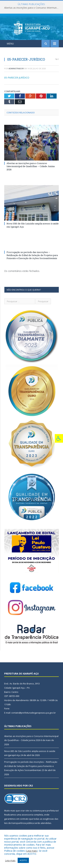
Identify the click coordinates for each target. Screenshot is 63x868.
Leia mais (32, 851)
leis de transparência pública (19, 823)
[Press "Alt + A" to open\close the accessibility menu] (59, 438)
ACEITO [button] (23, 860)
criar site (25, 811)
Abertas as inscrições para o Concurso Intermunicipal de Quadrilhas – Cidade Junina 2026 (32, 8)
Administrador (16, 68)
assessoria (27, 815)
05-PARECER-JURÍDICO (17, 78)
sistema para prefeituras (46, 811)
